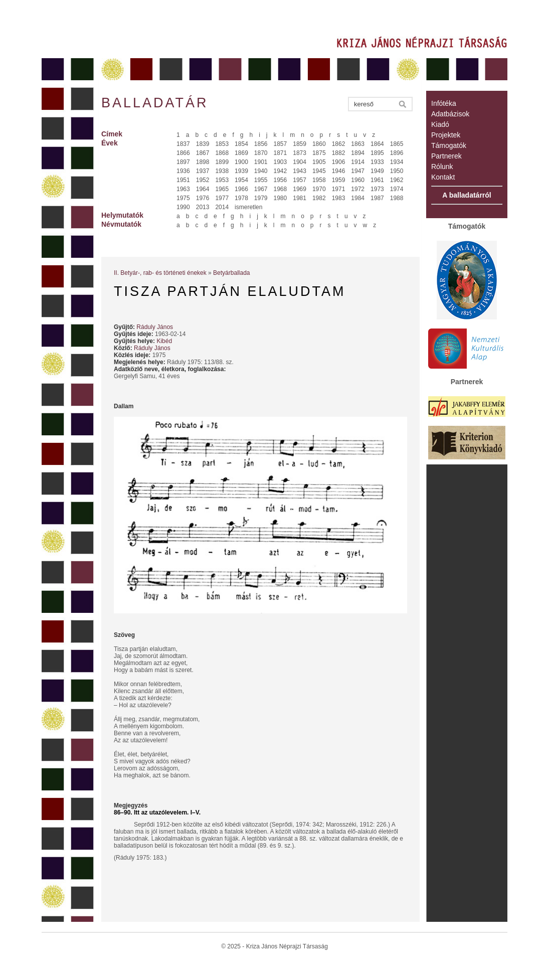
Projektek (446, 135)
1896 (397, 153)
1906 (339, 162)
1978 (241, 198)
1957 (300, 180)
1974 (397, 189)
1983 (339, 198)
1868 (222, 153)
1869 (241, 153)
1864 (377, 144)
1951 (183, 180)
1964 (203, 189)
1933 (377, 162)
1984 (358, 198)
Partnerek (446, 156)
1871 (281, 153)
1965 (222, 189)
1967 (261, 189)
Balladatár (155, 103)
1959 (339, 180)
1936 (183, 171)
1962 (397, 180)
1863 (358, 144)
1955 (261, 180)
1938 (222, 171)
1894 (358, 153)
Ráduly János (155, 327)
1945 (319, 171)
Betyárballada (231, 273)
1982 (319, 198)
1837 (183, 144)
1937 (203, 171)
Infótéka (444, 103)
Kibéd (164, 341)
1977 (222, 198)
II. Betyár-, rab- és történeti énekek (160, 273)
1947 (358, 171)
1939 (241, 171)
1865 (397, 144)
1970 (319, 189)
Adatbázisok (450, 114)
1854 (241, 144)
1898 (203, 162)
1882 (339, 153)
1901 (261, 162)
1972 (358, 189)
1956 (281, 180)
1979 (261, 198)
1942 (281, 171)
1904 (300, 162)
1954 (241, 180)
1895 (377, 153)
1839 (203, 144)
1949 (377, 171)
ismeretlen (248, 207)
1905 (319, 162)
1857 (281, 144)
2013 (203, 207)
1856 (261, 144)
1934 (397, 162)
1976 (203, 198)
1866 (183, 153)
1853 (222, 144)
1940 (261, 171)
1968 (281, 189)
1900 (241, 162)
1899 (222, 162)
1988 (397, 198)
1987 (377, 198)
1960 (358, 180)
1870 (261, 153)
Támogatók (449, 145)
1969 (300, 189)
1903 (281, 162)
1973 (377, 189)
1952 (203, 180)
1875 (319, 153)
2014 (222, 207)
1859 (300, 144)
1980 (281, 198)
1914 (358, 162)
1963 (183, 189)
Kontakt (443, 177)
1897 (183, 162)
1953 (222, 180)
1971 (339, 189)
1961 (377, 180)
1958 (319, 180)
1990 (183, 207)
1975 (183, 198)
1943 (300, 171)
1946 (339, 171)
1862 (339, 144)
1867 (203, 153)
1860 (319, 144)
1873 (300, 153)
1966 (241, 189)
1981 (300, 198)
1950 (397, 171)
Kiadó (440, 124)
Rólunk (442, 167)
